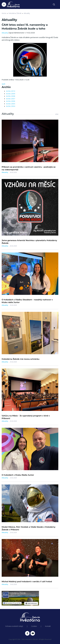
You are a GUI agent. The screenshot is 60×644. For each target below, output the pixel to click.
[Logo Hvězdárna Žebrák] (13, 4)
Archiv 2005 (11, 104)
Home (4, 13)
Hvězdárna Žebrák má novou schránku (21, 359)
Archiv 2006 (11, 101)
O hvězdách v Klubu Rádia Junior (18, 475)
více (57, 114)
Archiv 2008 (11, 96)
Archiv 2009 (11, 94)
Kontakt (48, 626)
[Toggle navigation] (4, 4)
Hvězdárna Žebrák (15, 13)
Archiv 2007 (11, 99)
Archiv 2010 (11, 91)
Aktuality (27, 13)
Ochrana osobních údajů (14, 626)
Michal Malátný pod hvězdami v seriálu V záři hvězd (27, 582)
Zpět (3, 84)
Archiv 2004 (11, 106)
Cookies (34, 626)
